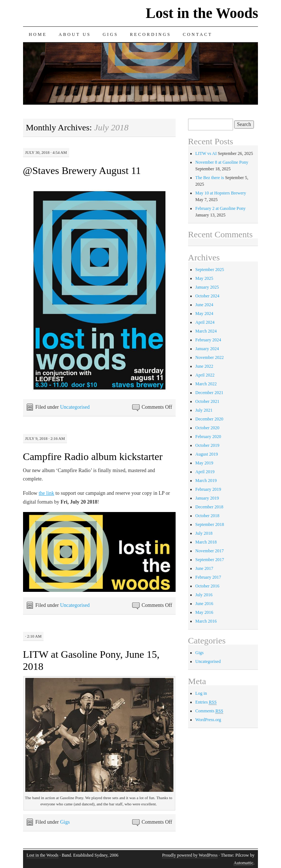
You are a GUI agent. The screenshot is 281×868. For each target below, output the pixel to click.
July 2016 (204, 595)
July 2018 (204, 533)
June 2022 (204, 366)
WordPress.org (208, 720)
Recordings (151, 34)
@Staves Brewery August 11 (82, 170)
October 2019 (207, 445)
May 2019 (204, 463)
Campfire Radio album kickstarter (93, 457)
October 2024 (207, 296)
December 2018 (209, 507)
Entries (206, 702)
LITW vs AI (206, 153)
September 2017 (210, 560)
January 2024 (207, 349)
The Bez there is (210, 178)
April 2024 (205, 322)
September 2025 (210, 270)
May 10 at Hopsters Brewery (221, 193)
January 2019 (207, 498)
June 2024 (204, 305)
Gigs (110, 34)
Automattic (243, 863)
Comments (209, 711)
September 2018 (210, 524)
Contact (198, 34)
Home (38, 34)
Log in (201, 693)
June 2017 (204, 568)
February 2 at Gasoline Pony (220, 208)
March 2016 (206, 621)
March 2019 (206, 481)
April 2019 (205, 472)
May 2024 (204, 314)
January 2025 (207, 287)
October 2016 (207, 586)
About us (75, 34)
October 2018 (207, 516)
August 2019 (207, 454)
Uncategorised (75, 407)
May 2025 (204, 278)
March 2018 (206, 542)
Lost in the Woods (202, 13)
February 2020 (208, 437)
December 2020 (209, 419)
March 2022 (206, 384)
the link (46, 493)
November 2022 (210, 357)
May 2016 (204, 612)
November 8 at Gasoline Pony (222, 162)
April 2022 (205, 375)
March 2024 (206, 331)
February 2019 (208, 489)
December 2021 (209, 393)
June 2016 (204, 604)
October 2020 (207, 428)
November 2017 (210, 551)
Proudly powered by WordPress (190, 855)
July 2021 (204, 410)
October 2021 (207, 401)
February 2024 (208, 340)
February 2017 (208, 577)
